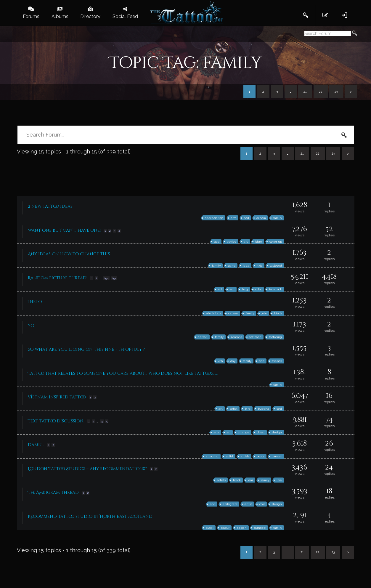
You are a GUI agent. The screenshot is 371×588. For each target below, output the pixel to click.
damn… (36, 445)
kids (260, 266)
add (217, 242)
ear (251, 480)
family (278, 218)
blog (245, 289)
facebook (276, 289)
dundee (260, 528)
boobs (261, 456)
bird (248, 409)
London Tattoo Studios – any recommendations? (87, 469)
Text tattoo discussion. (56, 421)
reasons (236, 337)
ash (232, 289)
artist (234, 409)
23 (336, 92)
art (246, 242)
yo (31, 326)
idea (246, 266)
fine (262, 361)
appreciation (214, 218)
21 (305, 92)
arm (233, 218)
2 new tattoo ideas (50, 206)
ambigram (230, 504)
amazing (212, 456)
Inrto (35, 302)
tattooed (276, 266)
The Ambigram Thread (53, 492)
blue (259, 242)
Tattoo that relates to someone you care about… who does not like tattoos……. (123, 373)
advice (232, 242)
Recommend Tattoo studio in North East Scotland (90, 516)
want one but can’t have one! (64, 230)
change (244, 432)
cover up (276, 242)
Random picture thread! (58, 278)
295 (114, 278)
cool (279, 409)
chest (261, 432)
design (277, 432)
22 (321, 92)
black (237, 480)
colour (225, 528)
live (279, 480)
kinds (278, 313)
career (233, 313)
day (233, 361)
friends (277, 361)
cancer (277, 456)
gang (232, 266)
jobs (264, 313)
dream (261, 218)
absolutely (213, 313)
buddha (264, 409)
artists (245, 456)
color (258, 289)
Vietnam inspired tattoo (57, 397)
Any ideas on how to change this (69, 254)
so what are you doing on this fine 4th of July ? (86, 349)
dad (246, 218)
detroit (203, 337)
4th (220, 361)
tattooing (275, 337)
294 (106, 278)
